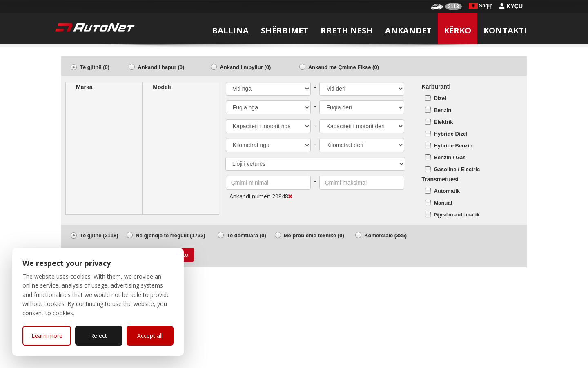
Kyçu (511, 6)
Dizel (440, 98)
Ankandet (408, 30)
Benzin (442, 110)
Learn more (47, 336)
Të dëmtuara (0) (246, 235)
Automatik (447, 191)
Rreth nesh (347, 30)
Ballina (230, 30)
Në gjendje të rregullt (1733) (170, 235)
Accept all (150, 336)
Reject (99, 336)
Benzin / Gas (450, 157)
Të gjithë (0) (95, 67)
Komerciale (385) (385, 235)
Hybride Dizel (450, 134)
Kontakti (505, 30)
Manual (443, 203)
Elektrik (443, 122)
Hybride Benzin (453, 146)
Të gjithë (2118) (99, 235)
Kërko (458, 30)
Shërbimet (285, 30)
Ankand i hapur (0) (161, 67)
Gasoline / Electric (457, 169)
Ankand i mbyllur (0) (245, 67)
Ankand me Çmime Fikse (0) (344, 67)
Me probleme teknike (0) (314, 235)
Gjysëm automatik (457, 215)
